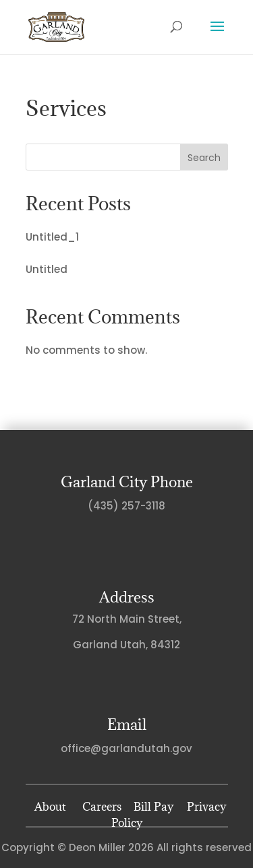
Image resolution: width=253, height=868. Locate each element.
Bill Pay (153, 807)
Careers (102, 807)
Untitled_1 (52, 237)
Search (204, 158)
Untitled (47, 269)
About (50, 807)
